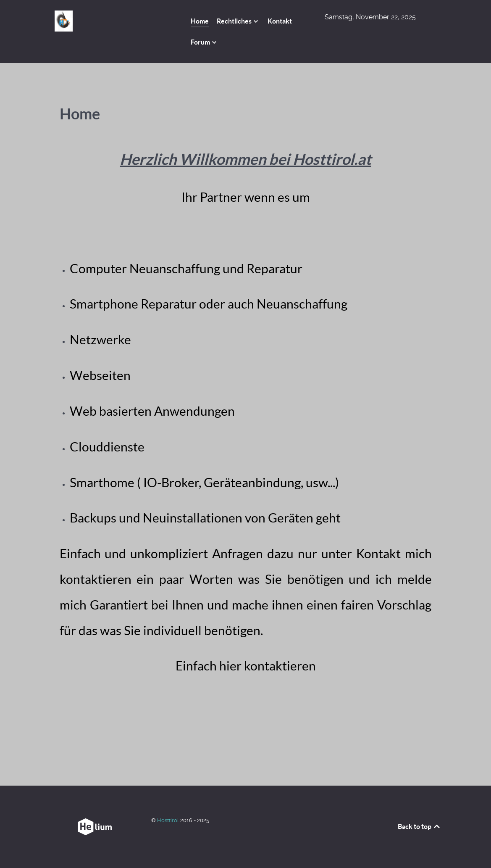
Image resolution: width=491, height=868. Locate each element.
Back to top (419, 826)
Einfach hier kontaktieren (246, 666)
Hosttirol (169, 820)
